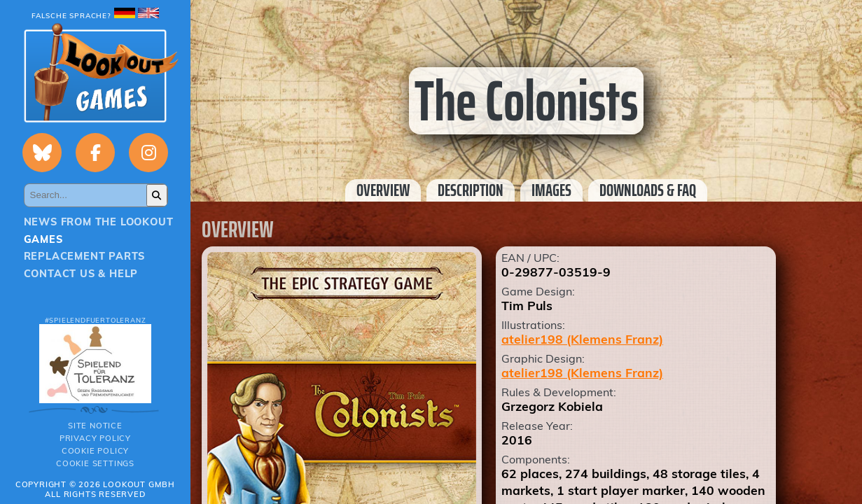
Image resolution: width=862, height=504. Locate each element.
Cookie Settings (95, 463)
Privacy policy (95, 438)
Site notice (95, 426)
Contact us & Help (81, 274)
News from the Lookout (99, 222)
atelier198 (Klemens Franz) (582, 339)
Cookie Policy (95, 451)
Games (43, 239)
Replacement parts (85, 256)
